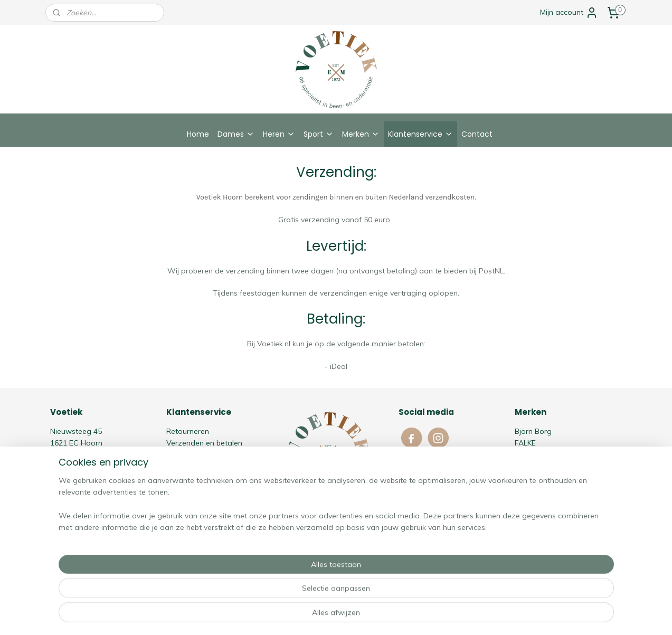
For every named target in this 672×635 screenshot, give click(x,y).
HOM (523, 455)
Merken (361, 134)
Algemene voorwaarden (209, 455)
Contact (477, 134)
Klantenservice (420, 134)
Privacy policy (190, 467)
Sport (319, 134)
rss (314, 615)
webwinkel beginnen (351, 615)
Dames (236, 134)
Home (198, 134)
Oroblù (526, 467)
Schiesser (531, 478)
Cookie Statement (198, 478)
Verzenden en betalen (204, 443)
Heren (279, 134)
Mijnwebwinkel (436, 615)
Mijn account (569, 13)
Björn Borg (533, 431)
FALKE (525, 443)
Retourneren (188, 431)
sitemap (294, 615)
